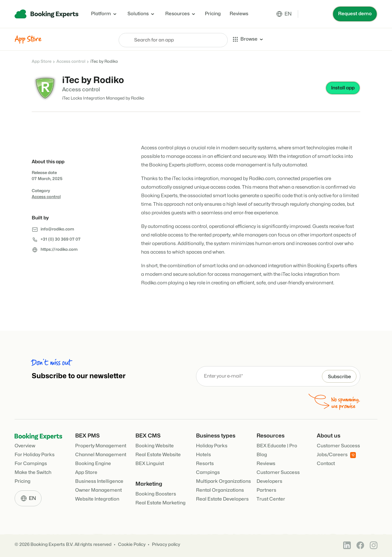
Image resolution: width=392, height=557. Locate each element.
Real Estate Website (158, 454)
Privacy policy (166, 544)
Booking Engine (93, 463)
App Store (42, 62)
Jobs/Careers (336, 454)
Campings (208, 472)
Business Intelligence (99, 481)
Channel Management (101, 454)
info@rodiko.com (57, 229)
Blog (262, 454)
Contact (326, 463)
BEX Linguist (150, 463)
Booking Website (155, 445)
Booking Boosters (156, 493)
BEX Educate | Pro (277, 445)
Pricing (213, 14)
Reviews (239, 14)
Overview (25, 446)
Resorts (205, 463)
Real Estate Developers (222, 499)
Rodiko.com (262, 179)
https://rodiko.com (59, 249)
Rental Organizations (220, 490)
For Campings (31, 463)
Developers (269, 481)
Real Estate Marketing (160, 502)
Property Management (101, 445)
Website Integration (97, 499)
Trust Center (271, 499)
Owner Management (98, 490)
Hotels (203, 454)
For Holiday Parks (35, 454)
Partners (266, 490)
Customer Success (278, 472)
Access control (71, 62)
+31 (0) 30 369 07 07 (61, 239)
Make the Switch (33, 472)
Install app (343, 88)
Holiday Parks (212, 445)
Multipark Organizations (223, 481)
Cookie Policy (132, 544)
